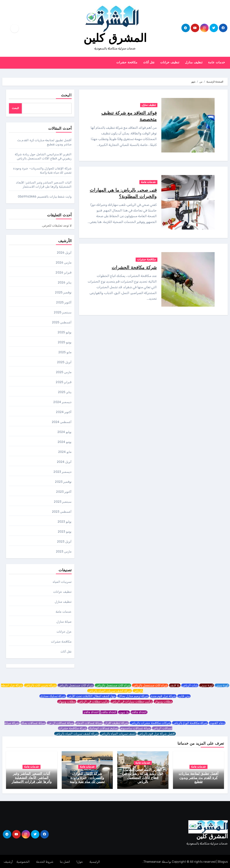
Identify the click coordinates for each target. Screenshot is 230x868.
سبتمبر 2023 (63, 502)
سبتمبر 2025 (63, 312)
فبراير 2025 (64, 382)
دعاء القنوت (217, 723)
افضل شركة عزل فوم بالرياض (157, 734)
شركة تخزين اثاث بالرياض (40, 685)
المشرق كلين (115, 39)
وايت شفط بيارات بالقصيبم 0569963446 (45, 197)
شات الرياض (190, 685)
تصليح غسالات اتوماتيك (103, 728)
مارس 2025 (64, 372)
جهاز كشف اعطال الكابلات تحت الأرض (92, 696)
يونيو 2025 (65, 342)
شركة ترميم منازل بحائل (133, 696)
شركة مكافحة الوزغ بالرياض (190, 723)
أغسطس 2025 (62, 322)
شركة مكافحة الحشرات (133, 268)
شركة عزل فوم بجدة (163, 696)
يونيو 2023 (65, 532)
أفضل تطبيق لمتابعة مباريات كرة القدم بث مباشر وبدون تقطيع (198, 778)
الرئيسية (95, 861)
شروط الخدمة (45, 861)
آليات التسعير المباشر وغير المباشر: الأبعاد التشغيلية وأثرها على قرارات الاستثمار (32, 778)
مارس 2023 (64, 552)
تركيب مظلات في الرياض (93, 702)
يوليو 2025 (65, 332)
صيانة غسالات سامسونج (135, 728)
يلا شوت (124, 712)
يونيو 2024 (65, 442)
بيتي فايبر (184, 696)
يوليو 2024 (65, 432)
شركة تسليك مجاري (53, 696)
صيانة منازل (64, 622)
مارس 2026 (64, 263)
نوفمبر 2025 (63, 292)
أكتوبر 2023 (64, 492)
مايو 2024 (65, 452)
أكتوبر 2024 (64, 412)
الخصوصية (23, 861)
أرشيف (8, 861)
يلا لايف (175, 685)
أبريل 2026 (64, 253)
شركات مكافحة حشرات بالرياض (150, 723)
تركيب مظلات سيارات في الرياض (132, 702)
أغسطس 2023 (62, 512)
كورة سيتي (222, 685)
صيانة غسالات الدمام (89, 723)
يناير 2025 (65, 392)
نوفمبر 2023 (63, 482)
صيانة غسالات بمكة (33, 723)
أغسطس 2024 (62, 422)
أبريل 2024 (64, 462)
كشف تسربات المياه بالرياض (118, 734)
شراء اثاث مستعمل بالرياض (150, 685)
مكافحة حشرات (127, 63)
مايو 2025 (65, 352)
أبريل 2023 (64, 542)
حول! (80, 861)
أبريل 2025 (64, 362)
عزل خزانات (64, 632)
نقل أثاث (149, 63)
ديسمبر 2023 (62, 472)
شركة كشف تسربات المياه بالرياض (110, 691)
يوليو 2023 (65, 522)
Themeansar (152, 861)
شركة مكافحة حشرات (73, 728)
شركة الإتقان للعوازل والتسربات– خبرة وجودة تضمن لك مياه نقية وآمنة (87, 778)
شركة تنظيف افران (116, 723)
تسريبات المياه (62, 582)
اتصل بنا (65, 861)
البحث (66, 96)
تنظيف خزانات (170, 63)
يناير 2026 (65, 282)
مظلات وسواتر (163, 702)
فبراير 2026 (64, 273)
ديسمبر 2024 (62, 402)
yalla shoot (139, 712)
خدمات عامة (216, 63)
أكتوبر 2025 (64, 302)
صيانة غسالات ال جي (61, 723)
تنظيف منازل (194, 63)
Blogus (223, 861)
